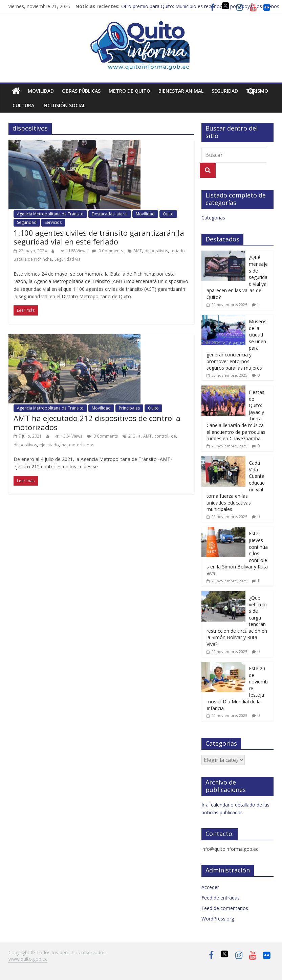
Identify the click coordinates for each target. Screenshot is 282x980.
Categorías (213, 218)
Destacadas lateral (110, 214)
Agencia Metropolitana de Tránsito (50, 214)
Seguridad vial (68, 259)
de (173, 436)
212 (132, 436)
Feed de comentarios (225, 908)
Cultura (23, 105)
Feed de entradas (221, 898)
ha (64, 445)
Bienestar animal (181, 91)
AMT (138, 251)
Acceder (210, 887)
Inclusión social (64, 105)
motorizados (82, 445)
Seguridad (225, 91)
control (161, 436)
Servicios (53, 222)
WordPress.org (218, 919)
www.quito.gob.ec (28, 959)
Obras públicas (81, 91)
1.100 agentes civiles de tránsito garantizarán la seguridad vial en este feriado (99, 237)
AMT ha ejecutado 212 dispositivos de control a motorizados (97, 422)
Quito (168, 214)
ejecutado (49, 445)
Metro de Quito (129, 91)
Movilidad (41, 91)
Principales (129, 408)
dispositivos (156, 251)
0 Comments (107, 251)
